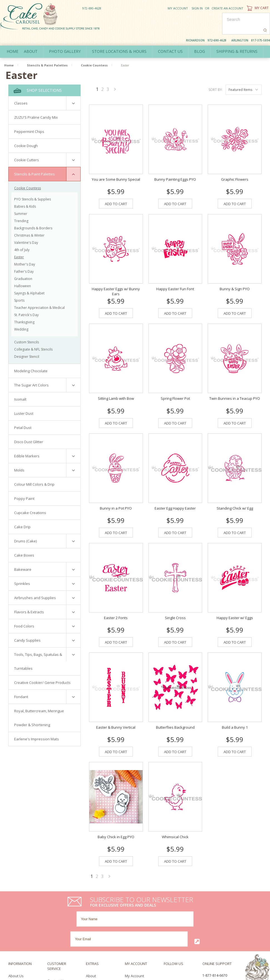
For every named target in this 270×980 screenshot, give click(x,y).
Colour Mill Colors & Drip (34, 472)
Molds (19, 457)
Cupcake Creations (30, 500)
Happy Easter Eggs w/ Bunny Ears (116, 274)
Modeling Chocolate (31, 358)
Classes (21, 90)
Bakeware (23, 557)
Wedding (21, 317)
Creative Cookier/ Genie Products (42, 670)
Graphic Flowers (235, 162)
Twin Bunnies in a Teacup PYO (235, 382)
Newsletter (134, 936)
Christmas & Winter (29, 223)
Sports (19, 288)
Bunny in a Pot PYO (116, 491)
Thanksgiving (24, 309)
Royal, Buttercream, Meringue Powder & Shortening (39, 705)
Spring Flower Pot (175, 382)
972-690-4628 (92, 8)
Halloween (23, 273)
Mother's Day (25, 251)
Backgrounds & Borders (33, 215)
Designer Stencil (27, 344)
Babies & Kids (25, 194)
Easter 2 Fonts (116, 601)
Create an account (227, 8)
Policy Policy (18, 930)
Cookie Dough (26, 133)
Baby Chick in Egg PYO (116, 820)
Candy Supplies (27, 627)
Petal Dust (23, 415)
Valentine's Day (26, 230)
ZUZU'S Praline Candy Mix (36, 105)
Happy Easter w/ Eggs (235, 601)
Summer (21, 201)
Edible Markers (27, 443)
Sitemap (54, 935)
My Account (178, 8)
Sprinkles (22, 571)
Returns (54, 929)
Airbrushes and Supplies (35, 585)
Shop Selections (38, 78)
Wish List (132, 930)
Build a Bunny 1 (235, 710)
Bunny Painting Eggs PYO (175, 162)
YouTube (188, 919)
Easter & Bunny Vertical (116, 710)
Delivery (15, 924)
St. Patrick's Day (26, 302)
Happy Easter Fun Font (175, 272)
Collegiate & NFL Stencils (33, 337)
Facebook (165, 919)
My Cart (257, 8)
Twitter (176, 919)
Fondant (21, 684)
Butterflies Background (175, 710)
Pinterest (167, 926)
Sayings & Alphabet (29, 280)
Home (13, 39)
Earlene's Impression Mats (37, 726)
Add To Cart (116, 187)
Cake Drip (22, 514)
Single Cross (175, 601)
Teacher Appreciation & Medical (39, 295)
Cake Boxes (24, 542)
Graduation (23, 266)
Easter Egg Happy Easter (175, 491)
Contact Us (56, 924)
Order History (136, 924)
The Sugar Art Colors (31, 372)
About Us (16, 919)
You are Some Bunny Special (116, 162)
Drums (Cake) (25, 528)
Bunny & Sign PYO (235, 272)
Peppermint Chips (29, 119)
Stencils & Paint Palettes (47, 52)
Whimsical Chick (175, 820)
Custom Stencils (27, 329)
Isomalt (20, 386)
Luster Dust (24, 401)
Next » (115, 78)
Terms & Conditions (25, 936)
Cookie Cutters (27, 147)
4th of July (22, 237)
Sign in (197, 8)
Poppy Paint (24, 486)
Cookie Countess (94, 52)
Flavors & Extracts (29, 599)
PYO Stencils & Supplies (33, 186)
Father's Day (24, 259)
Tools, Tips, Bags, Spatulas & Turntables (38, 649)
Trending (21, 208)
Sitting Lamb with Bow (116, 382)
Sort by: (216, 77)
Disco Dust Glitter (29, 429)
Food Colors (24, 613)
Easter (19, 244)
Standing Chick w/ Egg (235, 491)
